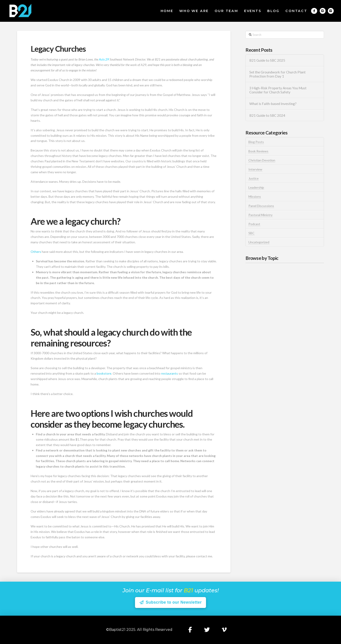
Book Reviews (258, 151)
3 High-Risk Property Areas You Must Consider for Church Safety (278, 90)
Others (36, 252)
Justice (254, 178)
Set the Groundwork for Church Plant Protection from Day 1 (277, 74)
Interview (255, 169)
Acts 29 (104, 59)
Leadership (256, 187)
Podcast (254, 224)
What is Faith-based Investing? (273, 104)
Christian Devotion (262, 160)
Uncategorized (259, 242)
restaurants (169, 373)
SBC (251, 233)
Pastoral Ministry (260, 215)
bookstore (104, 373)
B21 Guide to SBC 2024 (267, 115)
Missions (255, 196)
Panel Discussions (261, 206)
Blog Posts (256, 142)
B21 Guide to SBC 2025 (267, 60)
